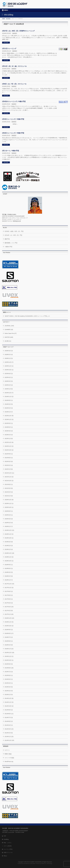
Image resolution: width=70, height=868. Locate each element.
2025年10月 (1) (9, 370)
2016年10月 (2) (9, 626)
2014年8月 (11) (9, 714)
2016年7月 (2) (9, 637)
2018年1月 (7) (9, 580)
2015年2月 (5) (9, 691)
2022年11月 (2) (9, 446)
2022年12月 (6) (9, 442)
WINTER (15, 33)
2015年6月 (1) (9, 675)
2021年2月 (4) (9, 492)
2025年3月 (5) (9, 381)
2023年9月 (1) (9, 423)
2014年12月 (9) (9, 698)
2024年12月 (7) (9, 393)
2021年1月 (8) (9, 496)
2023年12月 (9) (9, 416)
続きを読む (6, 43)
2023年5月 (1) (9, 427)
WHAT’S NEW (9, 316)
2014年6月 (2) (9, 721)
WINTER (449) (9, 337)
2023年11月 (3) (9, 419)
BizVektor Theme (35, 864)
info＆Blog (8, 19)
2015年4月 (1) (9, 683)
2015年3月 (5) (9, 687)
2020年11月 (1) (9, 503)
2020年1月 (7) (9, 526)
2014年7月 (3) (9, 717)
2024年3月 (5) (9, 404)
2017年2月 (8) (9, 611)
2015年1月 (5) (9, 695)
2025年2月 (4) (9, 385)
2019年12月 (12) (9, 530)
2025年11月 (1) (9, 366)
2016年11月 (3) (9, 622)
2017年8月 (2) (9, 595)
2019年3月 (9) (9, 542)
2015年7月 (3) (9, 672)
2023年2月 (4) (9, 435)
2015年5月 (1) (9, 679)
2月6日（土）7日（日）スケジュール (14, 84)
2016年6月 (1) (9, 641)
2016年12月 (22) (9, 618)
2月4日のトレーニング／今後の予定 (14, 101)
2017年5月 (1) (9, 599)
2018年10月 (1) (9, 561)
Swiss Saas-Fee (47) (11, 333)
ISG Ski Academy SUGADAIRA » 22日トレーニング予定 (31, 316)
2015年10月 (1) (9, 660)
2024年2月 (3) (9, 408)
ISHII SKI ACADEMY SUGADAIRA (33, 862)
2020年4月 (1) (9, 515)
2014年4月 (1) (9, 725)
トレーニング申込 (8, 849)
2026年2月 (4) (9, 355)
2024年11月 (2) (9, 397)
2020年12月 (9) (9, 500)
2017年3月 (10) (9, 607)
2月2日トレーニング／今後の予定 (13, 133)
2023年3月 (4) (9, 431)
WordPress (27, 864)
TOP (5, 836)
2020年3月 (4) (9, 519)
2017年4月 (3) (9, 603)
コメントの (9, 758)
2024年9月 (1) (9, 400)
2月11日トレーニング (9, 49)
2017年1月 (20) (9, 614)
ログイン (7, 750)
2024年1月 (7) (9, 412)
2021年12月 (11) (9, 473)
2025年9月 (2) (9, 374)
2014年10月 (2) (9, 706)
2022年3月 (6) (9, 461)
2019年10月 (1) (9, 538)
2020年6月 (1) (9, 511)
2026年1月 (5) (9, 358)
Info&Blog (6, 839)
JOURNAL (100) (9, 326)
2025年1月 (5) (9, 389)
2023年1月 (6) (9, 439)
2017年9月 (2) (9, 591)
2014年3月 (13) (9, 729)
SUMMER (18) (9, 330)
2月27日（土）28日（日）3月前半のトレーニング (18, 31)
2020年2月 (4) (9, 523)
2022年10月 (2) (9, 450)
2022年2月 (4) (9, 465)
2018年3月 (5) (9, 572)
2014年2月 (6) (9, 733)
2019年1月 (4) (9, 549)
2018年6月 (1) (9, 568)
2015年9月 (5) (9, 664)
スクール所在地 (8, 846)
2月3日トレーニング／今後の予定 (13, 119)
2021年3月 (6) (9, 488)
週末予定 (7, 239)
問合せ (5, 856)
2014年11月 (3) (9, 702)
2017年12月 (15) (9, 584)
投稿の (8, 754)
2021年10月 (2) (9, 481)
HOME (3, 19)
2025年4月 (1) (9, 377)
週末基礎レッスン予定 (11, 243)
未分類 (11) (8, 341)
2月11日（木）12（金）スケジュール (14, 66)
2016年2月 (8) (9, 645)
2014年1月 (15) (9, 737)
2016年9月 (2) (9, 630)
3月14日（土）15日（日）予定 (13, 235)
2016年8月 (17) (9, 633)
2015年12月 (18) (9, 653)
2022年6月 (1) (9, 458)
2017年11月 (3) (9, 588)
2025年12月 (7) (9, 362)
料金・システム (8, 843)
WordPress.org (9, 761)
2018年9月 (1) (9, 565)
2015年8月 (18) (9, 668)
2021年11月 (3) (9, 477)
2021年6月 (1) (9, 484)
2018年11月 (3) (9, 557)
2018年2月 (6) (9, 576)
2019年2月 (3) (9, 546)
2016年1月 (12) (9, 649)
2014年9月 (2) (9, 710)
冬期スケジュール (8, 853)
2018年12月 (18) (9, 553)
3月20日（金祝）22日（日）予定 (14, 231)
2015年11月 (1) (9, 656)
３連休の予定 (8, 247)
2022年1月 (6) (9, 469)
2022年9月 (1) (9, 454)
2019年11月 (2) (9, 534)
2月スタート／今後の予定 (11, 151)
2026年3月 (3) (9, 351)
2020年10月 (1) (9, 507)
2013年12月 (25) (9, 740)
